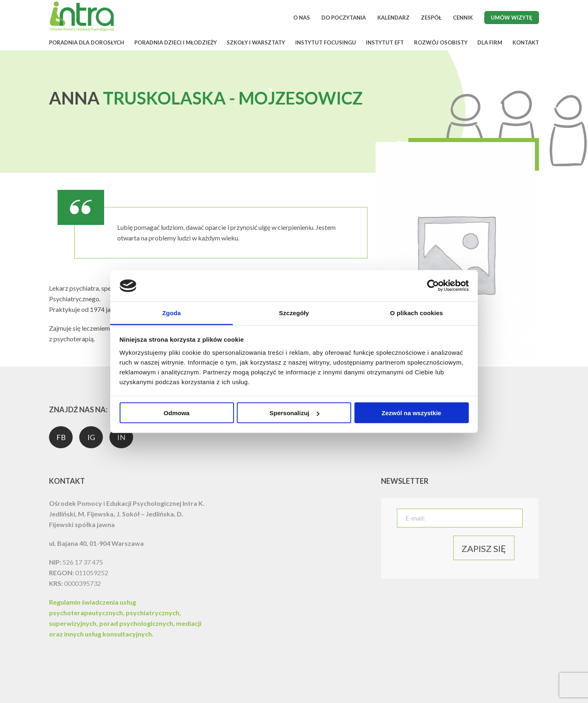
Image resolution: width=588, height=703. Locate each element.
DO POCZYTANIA (344, 18)
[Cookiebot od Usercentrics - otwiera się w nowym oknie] (433, 286)
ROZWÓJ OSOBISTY (441, 42)
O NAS (302, 18)
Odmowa (177, 413)
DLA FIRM (490, 42)
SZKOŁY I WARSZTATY (256, 42)
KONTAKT (526, 42)
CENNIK (463, 18)
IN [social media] (121, 437)
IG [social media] (91, 437)
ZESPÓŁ (431, 18)
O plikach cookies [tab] (416, 313)
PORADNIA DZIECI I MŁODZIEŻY (176, 42)
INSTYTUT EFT (385, 42)
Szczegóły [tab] (294, 313)
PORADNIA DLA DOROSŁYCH (87, 42)
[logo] (82, 30)
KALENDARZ (393, 18)
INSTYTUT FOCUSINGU (326, 42)
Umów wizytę (512, 18)
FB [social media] (61, 437)
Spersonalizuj (294, 413)
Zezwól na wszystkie (412, 413)
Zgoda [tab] (171, 313)
